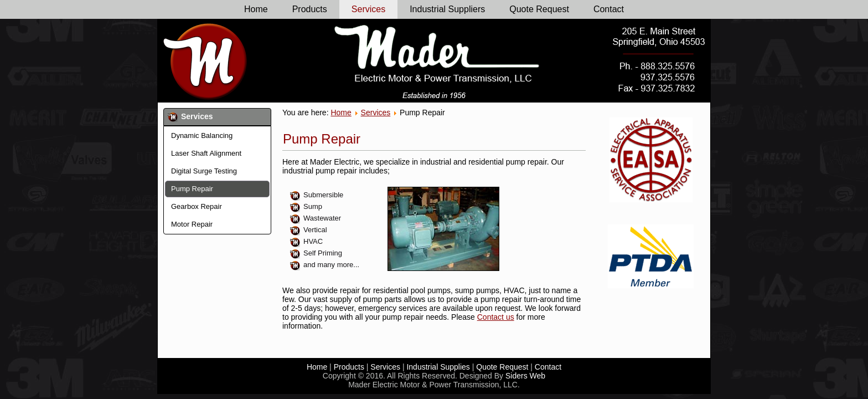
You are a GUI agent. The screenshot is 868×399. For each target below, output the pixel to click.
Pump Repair (192, 189)
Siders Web (525, 376)
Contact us (496, 317)
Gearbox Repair (197, 206)
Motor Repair (192, 224)
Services (368, 9)
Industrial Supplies (438, 367)
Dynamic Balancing (202, 135)
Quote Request (539, 9)
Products (310, 9)
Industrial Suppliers (447, 9)
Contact (609, 9)
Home (256, 9)
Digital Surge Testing (204, 171)
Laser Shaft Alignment (206, 153)
